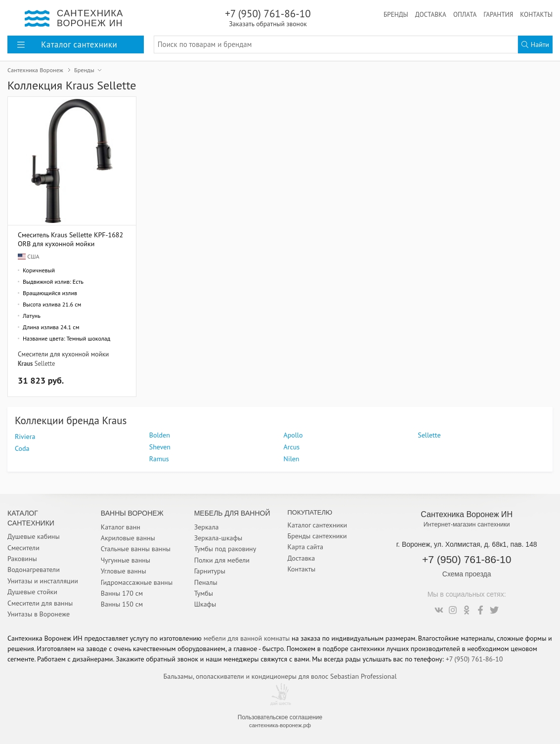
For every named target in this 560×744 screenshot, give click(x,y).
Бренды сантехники (317, 536)
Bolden (160, 435)
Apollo (293, 435)
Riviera (25, 437)
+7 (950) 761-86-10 (268, 18)
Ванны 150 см (122, 604)
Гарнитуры (210, 571)
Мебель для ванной (232, 513)
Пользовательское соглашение (280, 717)
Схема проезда (467, 574)
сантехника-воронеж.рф (280, 725)
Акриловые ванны (128, 538)
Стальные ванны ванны (136, 549)
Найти (535, 44)
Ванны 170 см (122, 593)
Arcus (292, 447)
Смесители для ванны (40, 603)
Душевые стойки (32, 592)
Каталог (67, 44)
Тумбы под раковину (225, 549)
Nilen (292, 459)
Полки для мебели (222, 560)
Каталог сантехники (317, 525)
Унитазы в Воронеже (39, 614)
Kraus (25, 363)
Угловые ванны (124, 571)
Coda (22, 448)
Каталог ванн (121, 527)
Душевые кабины (34, 536)
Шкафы (205, 604)
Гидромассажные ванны (137, 582)
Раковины (22, 559)
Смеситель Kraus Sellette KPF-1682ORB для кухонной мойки (70, 239)
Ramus (159, 459)
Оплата (465, 14)
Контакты (536, 14)
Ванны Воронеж (132, 513)
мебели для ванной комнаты (247, 638)
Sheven (160, 447)
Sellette (45, 363)
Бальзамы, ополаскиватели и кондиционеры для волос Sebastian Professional (280, 676)
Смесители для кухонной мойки (63, 354)
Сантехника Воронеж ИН (467, 514)
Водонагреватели (34, 569)
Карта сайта (305, 547)
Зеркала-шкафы (218, 538)
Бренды (396, 14)
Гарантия (498, 14)
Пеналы (206, 582)
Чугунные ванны (126, 560)
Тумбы (204, 593)
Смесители (23, 548)
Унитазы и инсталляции (43, 581)
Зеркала (207, 527)
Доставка (431, 14)
